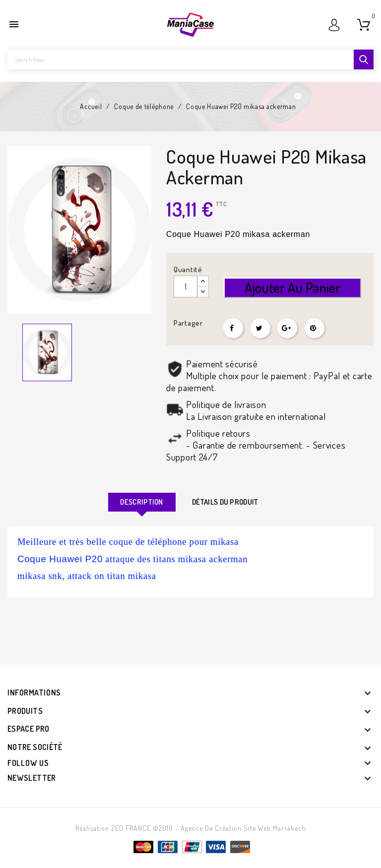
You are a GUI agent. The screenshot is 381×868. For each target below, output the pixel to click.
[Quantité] (186, 287)
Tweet (260, 328)
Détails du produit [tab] (225, 502)
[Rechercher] (190, 59)
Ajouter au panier (292, 288)
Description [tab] (141, 502)
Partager (233, 328)
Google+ (287, 328)
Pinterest (315, 328)
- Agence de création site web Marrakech (240, 828)
